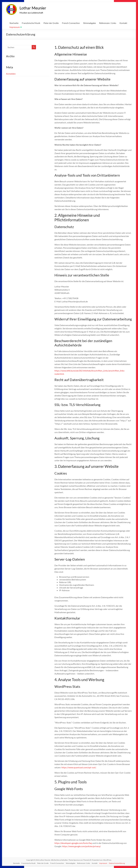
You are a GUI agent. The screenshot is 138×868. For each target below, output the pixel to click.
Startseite (14, 23)
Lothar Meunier (36, 8)
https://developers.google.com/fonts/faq (73, 843)
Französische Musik (31, 23)
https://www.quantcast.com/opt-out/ (79, 768)
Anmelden (11, 74)
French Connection (71, 23)
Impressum (15, 27)
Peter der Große (51, 23)
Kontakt (123, 23)
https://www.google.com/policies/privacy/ (81, 846)
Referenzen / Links (108, 23)
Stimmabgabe (89, 23)
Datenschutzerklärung (117, 863)
